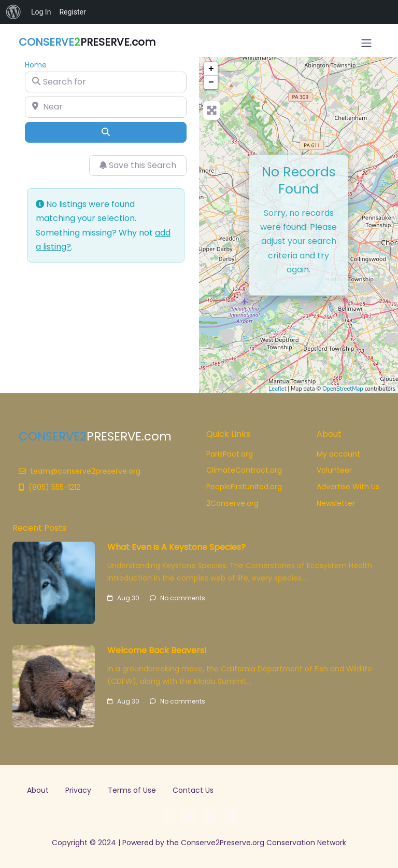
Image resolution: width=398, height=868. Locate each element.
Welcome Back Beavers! (157, 650)
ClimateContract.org (244, 470)
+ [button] (211, 69)
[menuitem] (13, 12)
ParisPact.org (230, 454)
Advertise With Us (348, 487)
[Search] (106, 132)
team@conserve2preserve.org (80, 471)
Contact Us (193, 790)
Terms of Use (132, 790)
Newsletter (336, 503)
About (38, 790)
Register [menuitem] (72, 12)
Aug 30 (123, 598)
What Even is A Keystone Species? (176, 547)
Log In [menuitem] (41, 12)
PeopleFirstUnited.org (244, 487)
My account (338, 454)
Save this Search (138, 165)
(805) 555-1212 (49, 487)
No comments (177, 598)
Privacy (78, 790)
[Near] (106, 107)
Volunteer (334, 470)
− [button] (211, 82)
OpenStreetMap (343, 389)
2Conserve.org (232, 503)
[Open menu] (366, 43)
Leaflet (277, 389)
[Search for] (106, 82)
